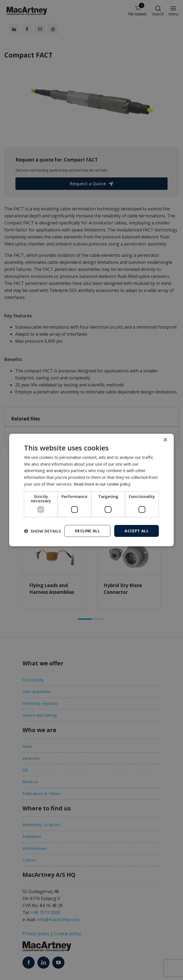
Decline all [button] (87, 531)
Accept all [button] (137, 531)
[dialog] (91, 490)
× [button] (165, 440)
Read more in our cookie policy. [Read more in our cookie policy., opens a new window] (102, 484)
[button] (43, 531)
